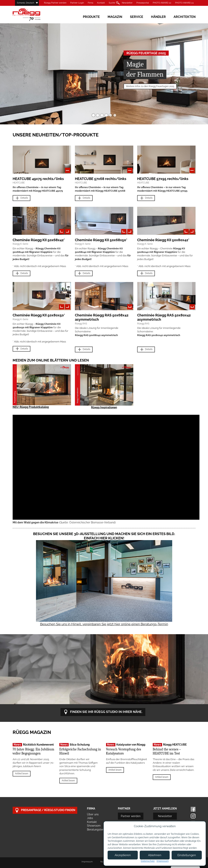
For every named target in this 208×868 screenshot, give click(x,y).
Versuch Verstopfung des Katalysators (124, 751)
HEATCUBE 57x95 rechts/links (163, 179)
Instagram (193, 816)
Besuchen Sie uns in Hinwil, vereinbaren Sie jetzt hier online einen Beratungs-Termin (104, 624)
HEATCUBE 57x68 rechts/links (101, 179)
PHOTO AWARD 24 (184, 3)
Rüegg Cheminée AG (32, 14)
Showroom (94, 826)
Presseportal (143, 3)
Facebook (193, 809)
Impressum (87, 862)
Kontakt (101, 3)
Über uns (93, 814)
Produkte (91, 17)
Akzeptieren (123, 855)
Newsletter (127, 3)
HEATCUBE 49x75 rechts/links (38, 179)
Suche (112, 3)
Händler (158, 17)
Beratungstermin (98, 830)
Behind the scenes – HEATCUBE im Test (167, 751)
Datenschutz (148, 861)
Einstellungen (187, 855)
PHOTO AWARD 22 (162, 3)
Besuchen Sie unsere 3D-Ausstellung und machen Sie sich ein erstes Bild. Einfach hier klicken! (104, 536)
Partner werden (131, 816)
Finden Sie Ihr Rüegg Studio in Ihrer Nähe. (103, 712)
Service (137, 17)
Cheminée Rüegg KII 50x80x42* (163, 240)
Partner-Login (77, 3)
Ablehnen (155, 855)
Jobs (90, 818)
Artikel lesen (22, 774)
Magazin (115, 17)
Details (22, 198)
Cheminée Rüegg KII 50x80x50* (39, 315)
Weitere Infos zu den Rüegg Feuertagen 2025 (150, 86)
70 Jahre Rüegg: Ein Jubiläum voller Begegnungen (33, 751)
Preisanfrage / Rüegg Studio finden (45, 810)
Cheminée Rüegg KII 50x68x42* (39, 240)
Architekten (185, 17)
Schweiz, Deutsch (25, 3)
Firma (90, 3)
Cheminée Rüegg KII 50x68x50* (101, 240)
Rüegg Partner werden (55, 3)
